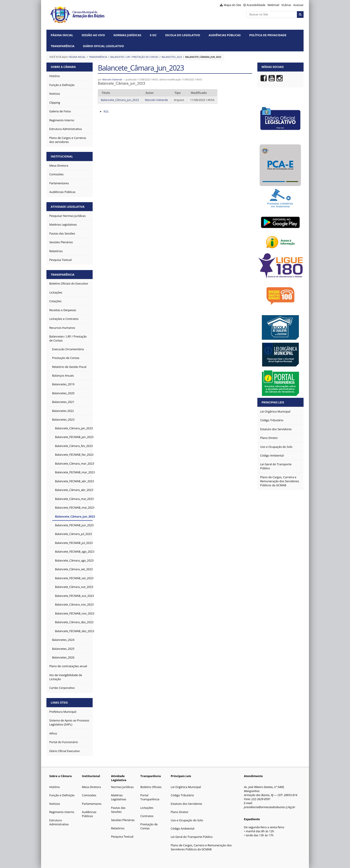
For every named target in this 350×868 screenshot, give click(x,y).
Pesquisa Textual (122, 837)
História (55, 787)
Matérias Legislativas (119, 797)
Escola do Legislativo (183, 35)
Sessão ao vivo (93, 35)
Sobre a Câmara (63, 67)
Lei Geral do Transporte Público (192, 837)
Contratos (147, 816)
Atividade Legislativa (68, 207)
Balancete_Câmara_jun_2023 (120, 100)
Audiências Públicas (225, 35)
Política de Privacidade (268, 35)
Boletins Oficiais (151, 787)
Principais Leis (273, 402)
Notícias (55, 804)
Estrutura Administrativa (59, 822)
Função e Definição (62, 795)
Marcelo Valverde (112, 79)
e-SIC (153, 35)
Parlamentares (92, 804)
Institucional (62, 156)
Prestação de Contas (149, 826)
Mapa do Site (232, 5)
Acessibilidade (256, 5)
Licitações (147, 808)
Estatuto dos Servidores (186, 804)
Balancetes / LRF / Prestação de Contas (134, 57)
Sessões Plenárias (123, 820)
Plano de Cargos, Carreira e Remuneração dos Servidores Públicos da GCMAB (201, 847)
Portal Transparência (150, 797)
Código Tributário (182, 795)
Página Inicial (62, 35)
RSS (106, 111)
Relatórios (118, 828)
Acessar (298, 5)
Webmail (273, 5)
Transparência (62, 46)
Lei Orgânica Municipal (186, 787)
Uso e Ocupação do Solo (187, 820)
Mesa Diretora (91, 787)
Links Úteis (59, 702)
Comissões (89, 795)
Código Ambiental (183, 828)
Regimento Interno (62, 812)
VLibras (286, 5)
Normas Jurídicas (127, 35)
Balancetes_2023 (172, 57)
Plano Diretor (180, 812)
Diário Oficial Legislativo (103, 46)
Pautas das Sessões (118, 810)
